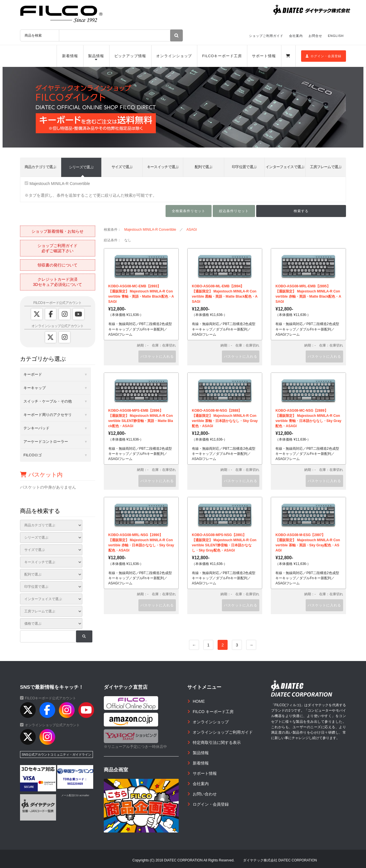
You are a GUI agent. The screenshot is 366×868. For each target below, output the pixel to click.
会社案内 (296, 36)
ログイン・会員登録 (324, 56)
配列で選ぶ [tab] (204, 167)
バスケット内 (41, 475)
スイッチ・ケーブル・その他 (48, 401)
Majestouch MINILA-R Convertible (57, 184)
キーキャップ (35, 388)
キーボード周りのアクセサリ (48, 415)
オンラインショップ (174, 56)
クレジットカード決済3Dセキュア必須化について (57, 282)
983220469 (75, 784)
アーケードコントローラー (46, 442)
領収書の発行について (57, 265)
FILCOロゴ (33, 455)
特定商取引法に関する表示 (217, 742)
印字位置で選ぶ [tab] (244, 167)
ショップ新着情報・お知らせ (57, 231)
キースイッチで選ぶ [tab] (163, 167)
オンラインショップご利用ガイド (223, 732)
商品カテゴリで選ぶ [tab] (40, 167)
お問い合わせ (205, 794)
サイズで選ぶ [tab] (122, 167)
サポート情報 (264, 56)
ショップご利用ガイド (266, 36)
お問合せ (315, 36)
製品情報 (96, 56)
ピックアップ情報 (130, 56)
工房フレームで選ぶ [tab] (326, 167)
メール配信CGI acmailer (75, 795)
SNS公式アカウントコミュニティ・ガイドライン (56, 754)
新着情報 (70, 56)
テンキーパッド (36, 428)
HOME (199, 701)
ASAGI (192, 230)
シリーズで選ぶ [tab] (81, 167)
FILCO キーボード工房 (213, 712)
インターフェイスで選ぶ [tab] (285, 167)
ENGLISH (336, 36)
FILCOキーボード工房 (222, 56)
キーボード (33, 374)
